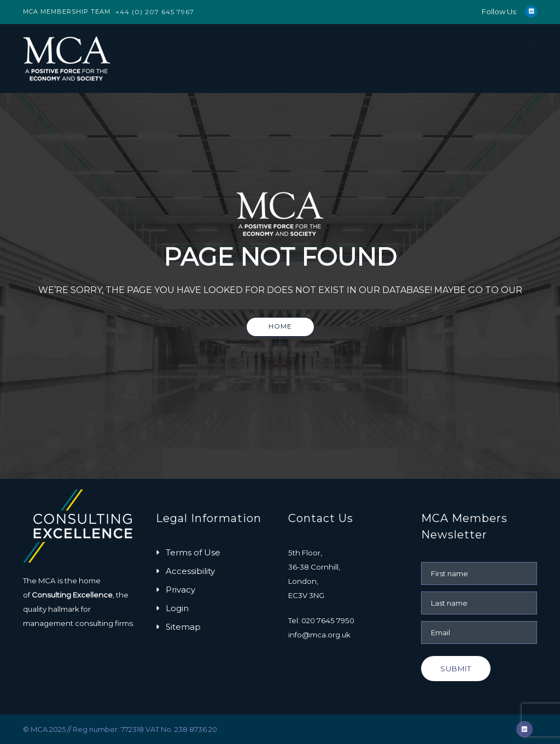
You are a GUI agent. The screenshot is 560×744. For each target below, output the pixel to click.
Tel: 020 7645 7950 (321, 620)
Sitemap (183, 627)
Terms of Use (193, 552)
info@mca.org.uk (319, 635)
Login (177, 608)
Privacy (180, 590)
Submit (456, 669)
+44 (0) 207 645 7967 (155, 12)
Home (280, 326)
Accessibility (190, 571)
